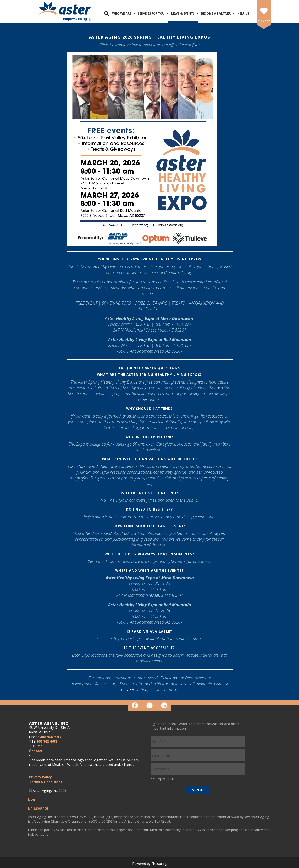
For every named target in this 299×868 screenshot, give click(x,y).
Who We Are (122, 13)
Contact (36, 751)
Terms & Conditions (46, 782)
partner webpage (136, 689)
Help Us (243, 13)
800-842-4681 (47, 741)
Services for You (151, 13)
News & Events (183, 13)
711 (40, 746)
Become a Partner (216, 13)
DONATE (264, 21)
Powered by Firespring (150, 864)
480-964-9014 (51, 737)
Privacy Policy (40, 777)
